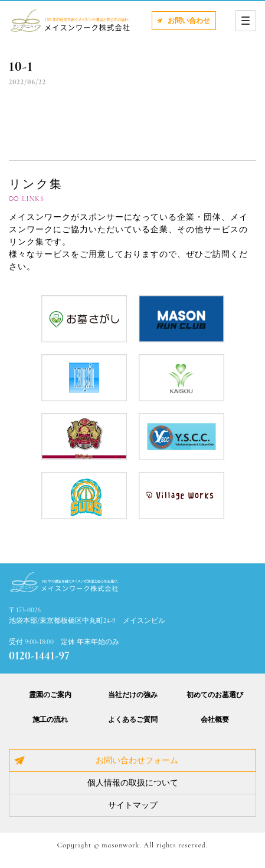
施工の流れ (50, 720)
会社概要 (215, 720)
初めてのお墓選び (215, 695)
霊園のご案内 (50, 695)
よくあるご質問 (133, 720)
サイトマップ (133, 805)
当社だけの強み (133, 695)
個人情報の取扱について (133, 783)
